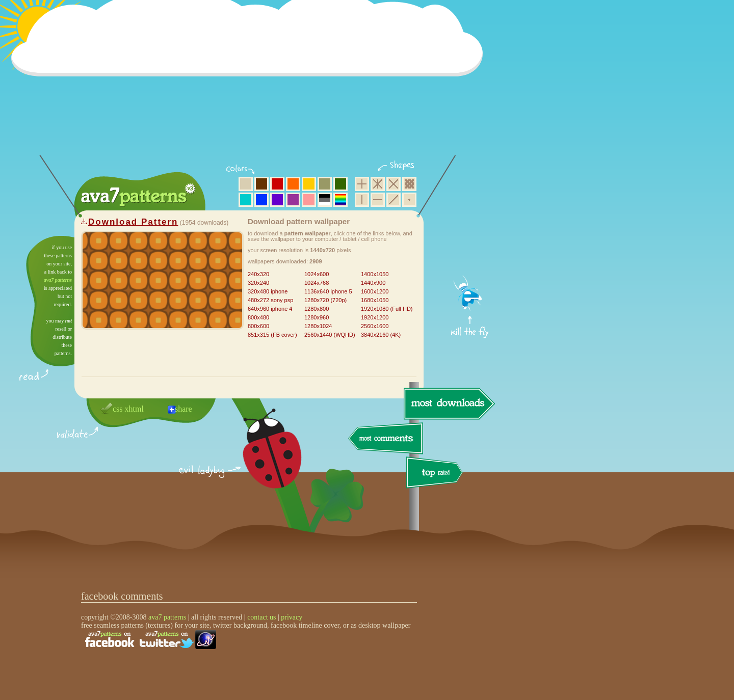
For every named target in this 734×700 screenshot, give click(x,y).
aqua (246, 200)
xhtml (134, 409)
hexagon (378, 184)
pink (309, 200)
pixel (409, 184)
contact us (261, 617)
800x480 (258, 317)
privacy (292, 617)
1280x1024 (318, 326)
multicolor (340, 200)
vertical (362, 200)
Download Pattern (133, 222)
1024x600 (317, 274)
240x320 (258, 274)
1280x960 (317, 317)
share (183, 409)
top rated (436, 474)
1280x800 (317, 309)
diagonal (394, 200)
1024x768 (317, 283)
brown (261, 184)
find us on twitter (167, 639)
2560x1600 (375, 326)
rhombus (394, 184)
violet (277, 200)
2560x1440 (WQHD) (330, 335)
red (277, 184)
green (340, 184)
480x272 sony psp (270, 300)
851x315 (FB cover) (272, 335)
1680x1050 (375, 300)
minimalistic (409, 200)
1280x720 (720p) (325, 300)
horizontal (378, 200)
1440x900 (373, 283)
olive (325, 184)
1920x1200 (375, 317)
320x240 (258, 283)
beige (246, 184)
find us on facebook (110, 639)
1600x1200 (375, 291)
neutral (325, 200)
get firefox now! (470, 240)
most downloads (448, 403)
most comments (386, 439)
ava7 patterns (58, 280)
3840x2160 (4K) (381, 335)
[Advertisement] (250, 84)
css (118, 409)
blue (261, 200)
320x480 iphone (268, 291)
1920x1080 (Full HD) (387, 309)
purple (293, 200)
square (362, 184)
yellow (309, 184)
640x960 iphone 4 (270, 309)
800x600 (258, 326)
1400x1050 (375, 274)
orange (293, 184)
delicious (262, 460)
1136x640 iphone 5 (328, 291)
